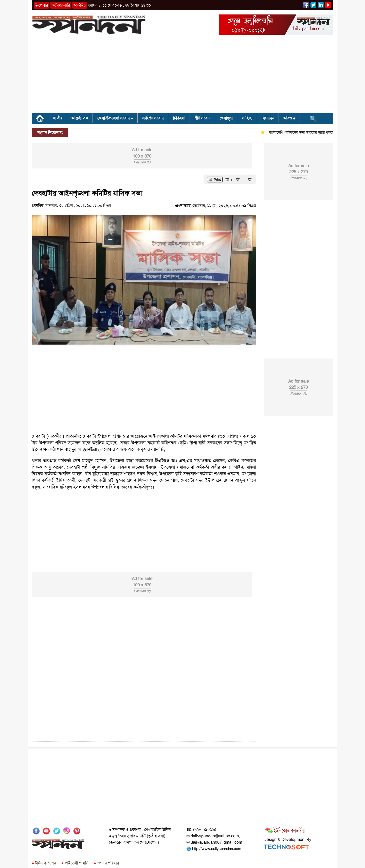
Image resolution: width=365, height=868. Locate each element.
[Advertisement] (182, 76)
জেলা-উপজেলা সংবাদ (114, 118)
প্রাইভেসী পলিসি (75, 863)
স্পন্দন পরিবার (106, 863)
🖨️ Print (215, 180)
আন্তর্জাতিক (80, 118)
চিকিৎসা (179, 118)
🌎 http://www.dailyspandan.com (214, 849)
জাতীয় (58, 118)
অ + (230, 180)
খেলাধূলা (226, 118)
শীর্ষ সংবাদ (203, 118)
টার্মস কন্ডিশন (44, 863)
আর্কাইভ (80, 5)
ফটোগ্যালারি (61, 5)
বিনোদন (268, 118)
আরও (288, 118)
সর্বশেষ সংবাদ (153, 118)
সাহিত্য (247, 118)
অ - (240, 180)
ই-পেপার (41, 5)
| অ (249, 180)
